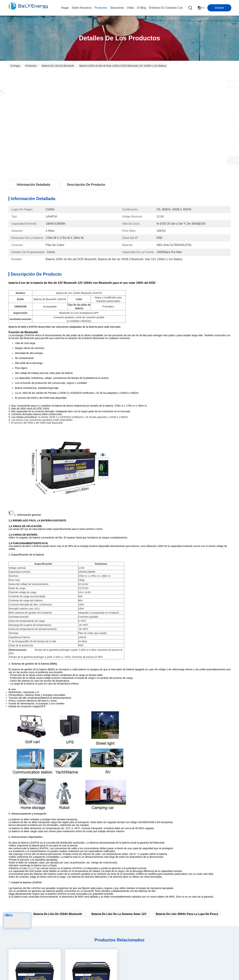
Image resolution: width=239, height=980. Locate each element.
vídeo (131, 8)
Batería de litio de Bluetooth (58, 66)
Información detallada (33, 185)
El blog (74, 893)
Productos (31, 66)
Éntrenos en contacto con (166, 8)
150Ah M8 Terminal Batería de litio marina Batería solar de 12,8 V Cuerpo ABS (91, 822)
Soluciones (76, 886)
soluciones (117, 8)
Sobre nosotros (79, 872)
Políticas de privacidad (15, 936)
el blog (142, 8)
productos (101, 8)
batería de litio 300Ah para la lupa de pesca (187, 727)
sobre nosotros (82, 8)
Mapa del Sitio (40, 936)
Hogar (65, 8)
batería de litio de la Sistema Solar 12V (119, 727)
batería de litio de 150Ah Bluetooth (58, 727)
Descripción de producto (86, 185)
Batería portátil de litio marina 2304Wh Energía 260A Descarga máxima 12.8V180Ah (35, 822)
